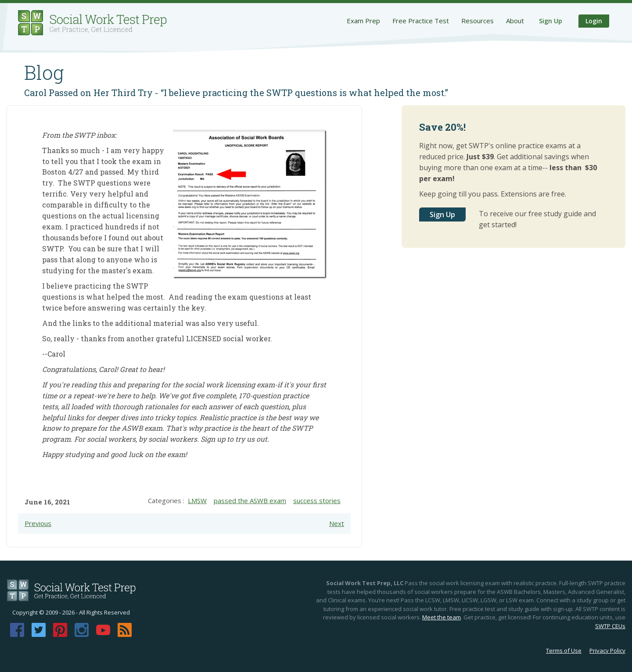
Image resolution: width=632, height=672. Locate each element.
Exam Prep (363, 21)
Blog (44, 72)
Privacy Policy (607, 651)
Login (594, 21)
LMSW (197, 500)
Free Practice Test (421, 21)
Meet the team (442, 617)
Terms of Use (564, 651)
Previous (38, 523)
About (515, 21)
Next (337, 523)
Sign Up (551, 21)
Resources (478, 21)
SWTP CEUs (610, 626)
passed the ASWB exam (250, 500)
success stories (317, 500)
